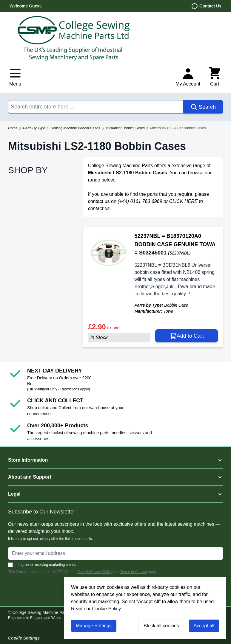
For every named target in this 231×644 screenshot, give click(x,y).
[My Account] (188, 77)
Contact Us (206, 6)
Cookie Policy (106, 609)
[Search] (203, 107)
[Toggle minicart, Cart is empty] (215, 77)
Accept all (204, 626)
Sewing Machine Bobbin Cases (75, 128)
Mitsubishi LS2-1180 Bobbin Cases (178, 128)
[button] (115, 460)
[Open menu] (15, 77)
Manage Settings (94, 626)
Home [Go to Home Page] (13, 128)
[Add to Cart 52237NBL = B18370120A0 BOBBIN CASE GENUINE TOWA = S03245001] (187, 336)
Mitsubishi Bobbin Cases (125, 128)
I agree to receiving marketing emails (42, 565)
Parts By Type (34, 128)
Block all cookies (161, 626)
